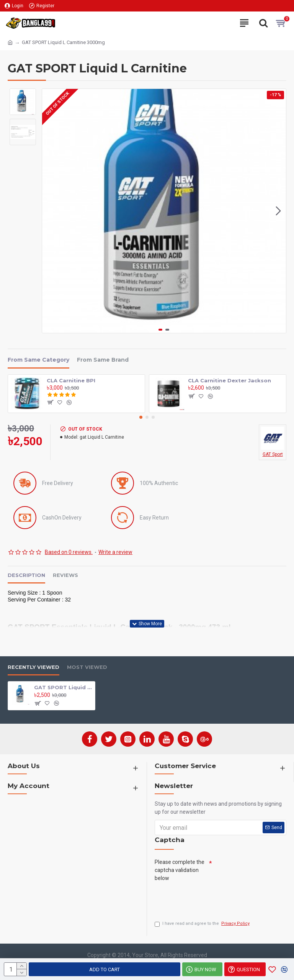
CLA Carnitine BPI (71, 380)
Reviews (65, 575)
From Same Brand (103, 360)
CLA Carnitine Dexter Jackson (229, 380)
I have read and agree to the (203, 924)
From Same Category (38, 360)
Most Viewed (87, 667)
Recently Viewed (33, 667)
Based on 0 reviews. (69, 552)
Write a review (115, 552)
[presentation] (213, 899)
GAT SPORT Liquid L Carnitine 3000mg (63, 687)
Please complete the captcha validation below (180, 870)
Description (26, 575)
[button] (278, 211)
